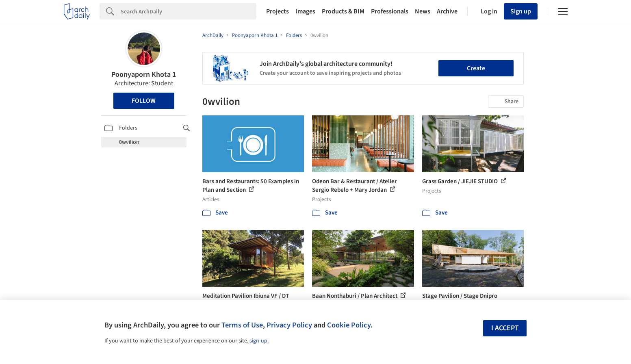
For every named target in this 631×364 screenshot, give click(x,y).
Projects (278, 11)
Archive (447, 11)
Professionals (390, 11)
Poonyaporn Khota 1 (144, 75)
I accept (505, 328)
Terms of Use (242, 325)
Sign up (521, 11)
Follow (144, 101)
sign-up (258, 341)
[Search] (189, 11)
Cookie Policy (349, 325)
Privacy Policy (289, 325)
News (423, 11)
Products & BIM (343, 11)
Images (305, 11)
